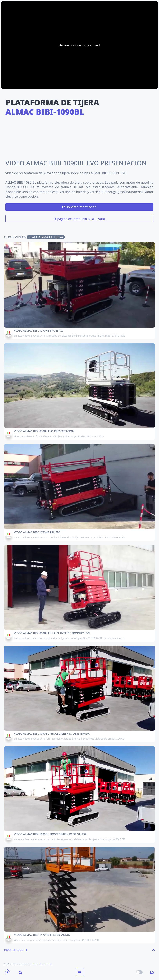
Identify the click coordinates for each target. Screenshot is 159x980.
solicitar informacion (79, 207)
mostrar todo (16, 950)
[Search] (18, 972)
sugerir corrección (41, 964)
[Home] (7, 972)
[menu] (79, 972)
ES (152, 972)
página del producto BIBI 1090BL (79, 219)
